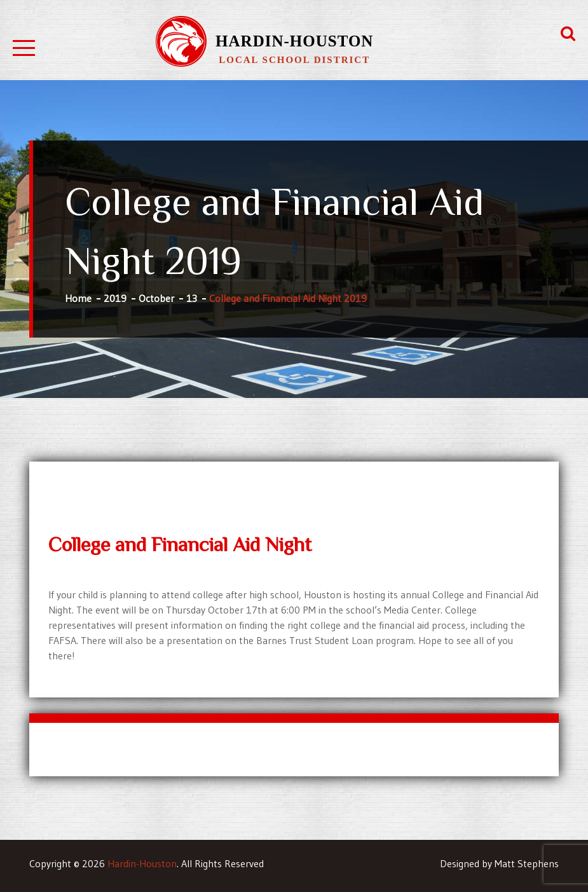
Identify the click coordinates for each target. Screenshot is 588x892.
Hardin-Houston (294, 41)
